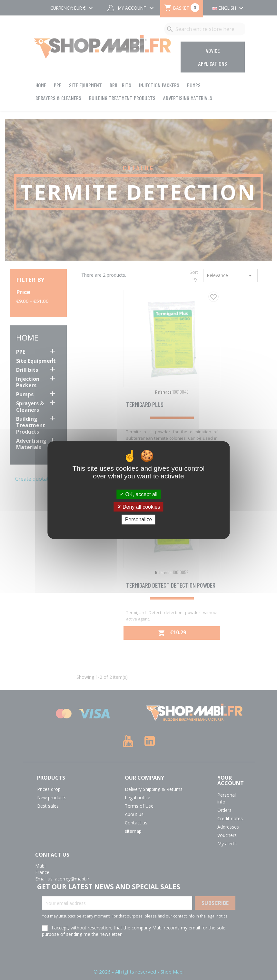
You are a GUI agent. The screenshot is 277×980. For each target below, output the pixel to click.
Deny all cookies (139, 507)
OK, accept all (138, 494)
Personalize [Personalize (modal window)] (139, 519)
